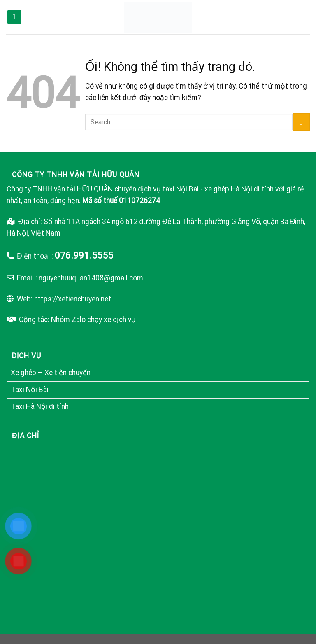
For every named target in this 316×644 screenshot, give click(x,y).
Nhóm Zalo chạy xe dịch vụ (93, 320)
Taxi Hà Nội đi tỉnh (40, 406)
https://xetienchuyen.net (73, 299)
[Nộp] (301, 122)
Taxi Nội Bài (30, 390)
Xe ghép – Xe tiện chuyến (51, 373)
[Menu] (14, 17)
